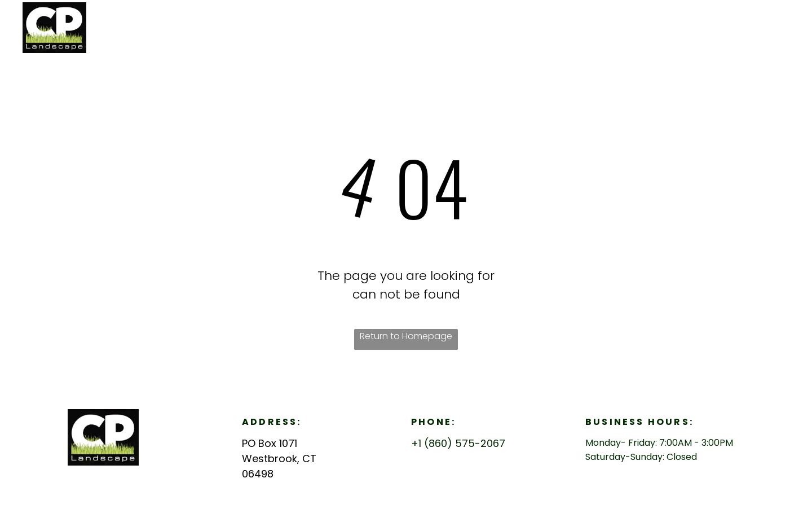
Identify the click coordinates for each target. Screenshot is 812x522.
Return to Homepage (406, 336)
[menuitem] (644, 26)
